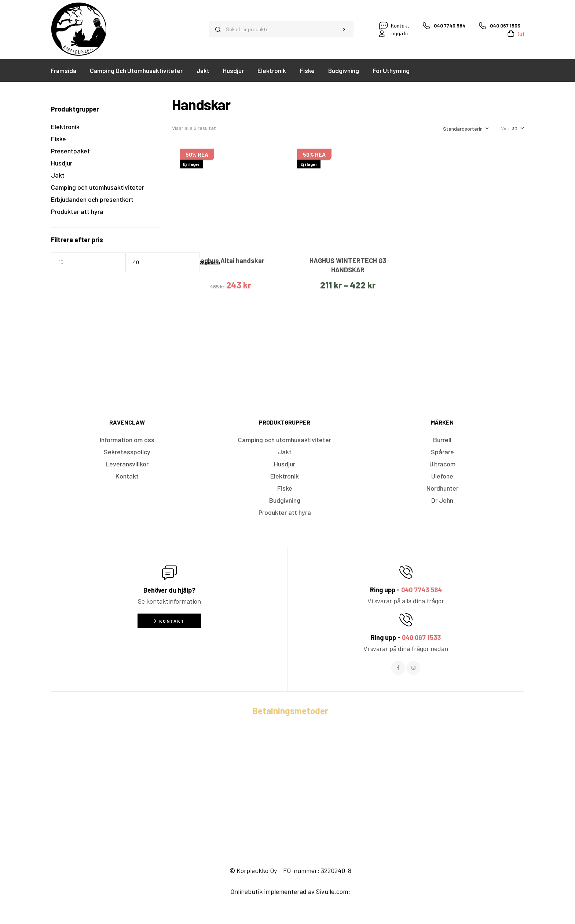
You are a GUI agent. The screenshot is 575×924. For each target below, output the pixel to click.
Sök (344, 29)
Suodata (210, 262)
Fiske (58, 139)
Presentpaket (70, 151)
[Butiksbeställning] (466, 129)
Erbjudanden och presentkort (92, 199)
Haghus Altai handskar (230, 261)
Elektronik (65, 127)
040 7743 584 (422, 590)
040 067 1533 (421, 637)
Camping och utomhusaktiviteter (98, 187)
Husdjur (62, 163)
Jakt (58, 175)
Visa (506, 128)
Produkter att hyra (77, 211)
